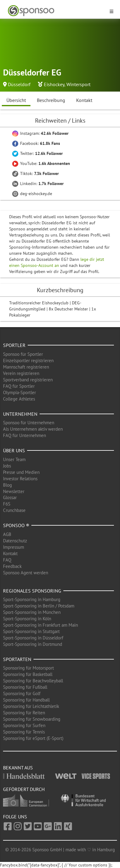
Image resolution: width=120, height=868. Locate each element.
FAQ (7, 560)
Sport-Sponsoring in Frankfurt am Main (41, 625)
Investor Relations (20, 479)
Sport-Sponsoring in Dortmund (33, 644)
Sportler (14, 345)
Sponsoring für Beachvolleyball (33, 681)
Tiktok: (35, 173)
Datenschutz (15, 541)
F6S (7, 504)
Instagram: (40, 133)
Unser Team (14, 459)
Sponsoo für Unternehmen (29, 423)
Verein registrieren (21, 373)
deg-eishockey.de (32, 194)
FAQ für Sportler (19, 386)
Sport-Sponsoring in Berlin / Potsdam (39, 606)
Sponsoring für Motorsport (28, 668)
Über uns (14, 450)
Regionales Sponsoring (32, 591)
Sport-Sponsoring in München (32, 612)
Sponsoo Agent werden (26, 573)
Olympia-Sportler (19, 392)
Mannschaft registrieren (26, 367)
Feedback (12, 566)
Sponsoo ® (16, 525)
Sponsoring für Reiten (24, 713)
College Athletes (19, 399)
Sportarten (17, 659)
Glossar (10, 497)
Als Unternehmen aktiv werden (33, 429)
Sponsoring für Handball (26, 700)
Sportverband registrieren (28, 380)
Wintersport (78, 84)
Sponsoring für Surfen (24, 725)
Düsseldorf (19, 84)
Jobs (7, 466)
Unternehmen (20, 414)
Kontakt (84, 100)
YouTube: (41, 163)
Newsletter (14, 491)
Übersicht (16, 100)
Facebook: (36, 143)
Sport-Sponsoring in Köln (27, 619)
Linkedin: (38, 184)
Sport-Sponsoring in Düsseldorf (33, 638)
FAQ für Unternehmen (25, 435)
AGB (7, 534)
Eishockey (54, 84)
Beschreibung (51, 100)
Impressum (14, 547)
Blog (7, 485)
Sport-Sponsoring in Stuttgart (31, 631)
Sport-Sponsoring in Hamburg (32, 599)
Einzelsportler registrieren (28, 360)
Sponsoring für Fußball (25, 687)
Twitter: (37, 153)
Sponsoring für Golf (22, 693)
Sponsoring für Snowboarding (32, 719)
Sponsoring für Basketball (28, 674)
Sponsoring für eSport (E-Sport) (33, 738)
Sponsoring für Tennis (24, 732)
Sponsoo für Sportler (23, 354)
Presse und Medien (21, 472)
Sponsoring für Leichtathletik (31, 706)
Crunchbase (14, 510)
